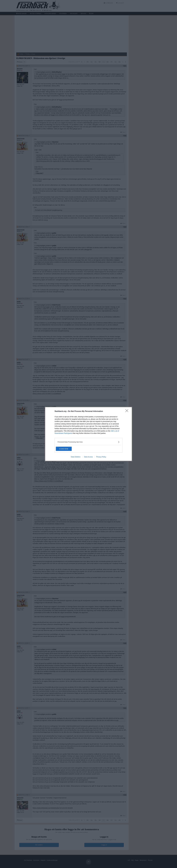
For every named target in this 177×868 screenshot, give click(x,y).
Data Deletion (76, 457)
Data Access (88, 457)
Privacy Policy (101, 457)
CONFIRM (67, 449)
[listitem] (88, 442)
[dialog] (88, 434)
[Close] (128, 411)
